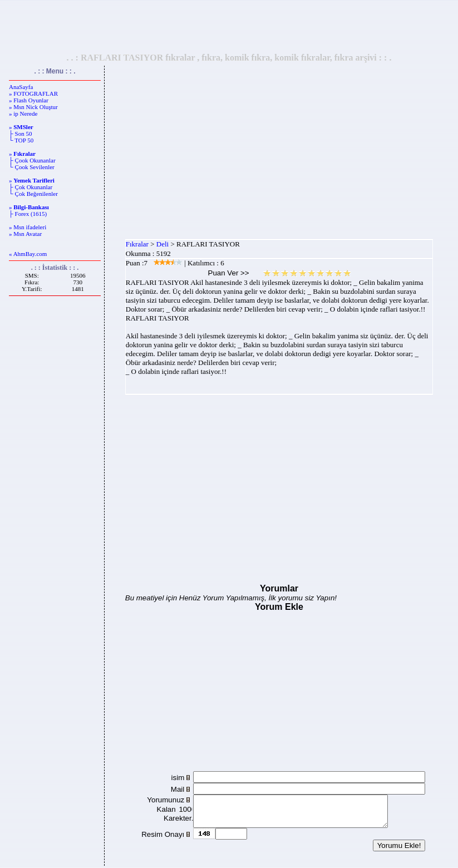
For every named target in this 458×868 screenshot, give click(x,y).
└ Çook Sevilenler (32, 167)
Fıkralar (137, 244)
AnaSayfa (21, 87)
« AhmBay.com (28, 254)
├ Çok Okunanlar (31, 187)
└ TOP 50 (21, 140)
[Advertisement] (229, 26)
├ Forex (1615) (28, 214)
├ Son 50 (20, 134)
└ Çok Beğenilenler (33, 194)
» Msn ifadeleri (28, 227)
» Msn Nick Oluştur (33, 107)
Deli (162, 244)
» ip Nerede (23, 114)
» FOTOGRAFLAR (33, 93)
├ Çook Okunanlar (32, 160)
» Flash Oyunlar (29, 100)
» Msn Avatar (25, 234)
